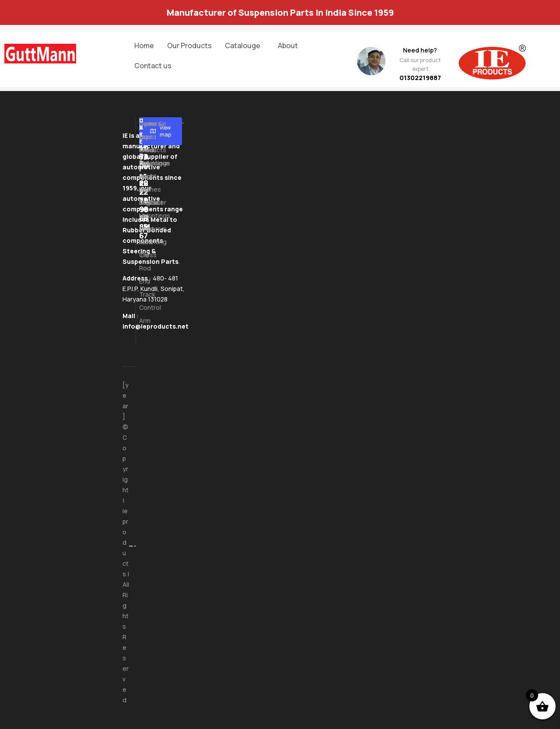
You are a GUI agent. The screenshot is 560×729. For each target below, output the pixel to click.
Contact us (153, 66)
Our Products (189, 46)
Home (144, 46)
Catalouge (243, 46)
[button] (245, 46)
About (288, 46)
